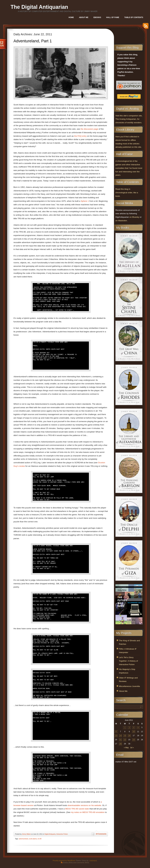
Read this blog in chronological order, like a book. (127, 193)
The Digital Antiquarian (39, 7)
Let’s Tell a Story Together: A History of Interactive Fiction (128, 661)
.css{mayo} (93, 861)
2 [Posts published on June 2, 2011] (129, 728)
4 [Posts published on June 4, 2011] (138, 728)
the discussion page (89, 129)
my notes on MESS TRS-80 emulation (88, 812)
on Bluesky (134, 217)
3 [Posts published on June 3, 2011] (134, 728)
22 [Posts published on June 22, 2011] (125, 740)
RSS (145, 27)
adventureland (24, 839)
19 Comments (101, 834)
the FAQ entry (80, 136)
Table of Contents (134, 17)
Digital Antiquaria (50, 834)
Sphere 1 (85, 201)
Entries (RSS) (68, 863)
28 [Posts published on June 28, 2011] (120, 744)
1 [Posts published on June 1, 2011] (125, 728)
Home (71, 17)
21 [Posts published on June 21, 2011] (120, 740)
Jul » (132, 748)
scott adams (33, 839)
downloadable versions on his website (84, 805)
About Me (84, 17)
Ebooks (97, 17)
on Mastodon (121, 221)
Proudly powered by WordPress (64, 861)
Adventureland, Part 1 (33, 41)
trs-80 (40, 839)
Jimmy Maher (26, 834)
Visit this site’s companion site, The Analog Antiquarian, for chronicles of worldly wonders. (129, 119)
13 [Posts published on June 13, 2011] (116, 736)
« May (126, 748)
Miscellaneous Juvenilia (129, 686)
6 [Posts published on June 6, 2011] (116, 732)
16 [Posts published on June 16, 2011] (129, 736)
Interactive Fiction (62, 834)
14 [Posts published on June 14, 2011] (120, 736)
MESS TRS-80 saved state (77, 809)
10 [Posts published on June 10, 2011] (134, 732)
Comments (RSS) (83, 863)
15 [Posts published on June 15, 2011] (125, 736)
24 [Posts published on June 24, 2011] (134, 740)
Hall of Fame (113, 17)
